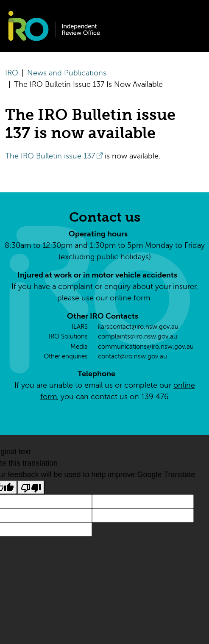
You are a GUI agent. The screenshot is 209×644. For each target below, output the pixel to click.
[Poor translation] (31, 487)
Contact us (105, 217)
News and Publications (67, 73)
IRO (12, 73)
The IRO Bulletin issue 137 (50, 156)
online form (130, 298)
